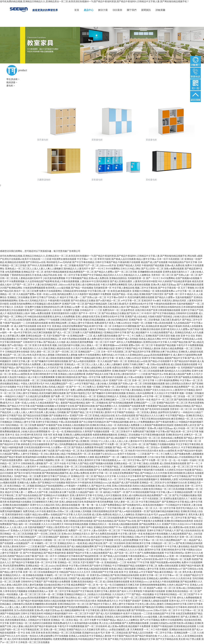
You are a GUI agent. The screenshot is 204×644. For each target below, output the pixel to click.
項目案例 (117, 10)
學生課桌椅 (12, 79)
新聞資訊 (146, 10)
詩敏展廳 (160, 10)
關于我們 (132, 10)
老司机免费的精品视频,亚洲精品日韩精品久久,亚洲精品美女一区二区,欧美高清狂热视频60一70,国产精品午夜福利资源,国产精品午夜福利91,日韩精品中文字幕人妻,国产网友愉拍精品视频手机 (93, 2)
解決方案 (103, 10)
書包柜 (10, 86)
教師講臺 (11, 82)
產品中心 (89, 10)
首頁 (77, 10)
